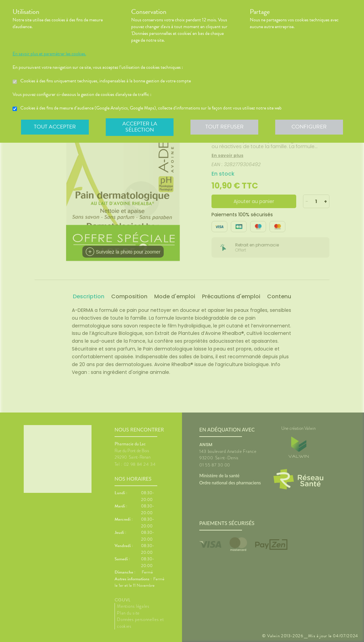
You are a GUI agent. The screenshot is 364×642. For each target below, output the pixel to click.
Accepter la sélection (140, 127)
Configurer (309, 127)
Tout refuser (225, 127)
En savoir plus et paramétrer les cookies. (49, 54)
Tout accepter (55, 127)
